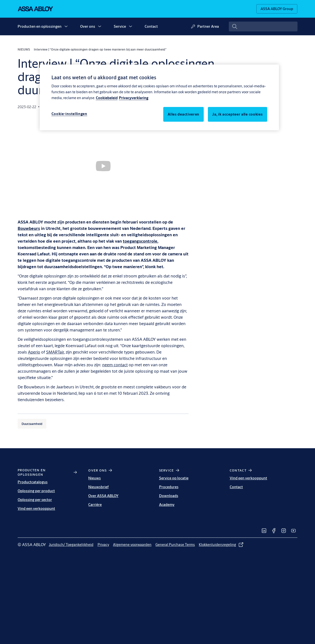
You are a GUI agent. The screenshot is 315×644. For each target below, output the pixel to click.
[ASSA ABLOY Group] (277, 9)
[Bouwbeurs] (29, 228)
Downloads (169, 496)
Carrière (95, 505)
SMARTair (55, 352)
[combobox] (263, 26)
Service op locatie (174, 478)
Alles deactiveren (183, 114)
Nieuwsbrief (98, 487)
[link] (264, 531)
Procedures (169, 487)
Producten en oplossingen (40, 26)
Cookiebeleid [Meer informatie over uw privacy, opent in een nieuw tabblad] (107, 98)
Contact (151, 26)
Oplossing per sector (35, 500)
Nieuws (94, 478)
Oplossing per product (36, 491)
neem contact (115, 365)
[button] (66, 26)
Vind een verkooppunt (36, 508)
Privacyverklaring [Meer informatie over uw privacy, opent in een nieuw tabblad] (134, 98)
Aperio (34, 352)
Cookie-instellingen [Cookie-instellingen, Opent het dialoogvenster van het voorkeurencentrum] (69, 114)
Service (120, 26)
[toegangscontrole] (140, 241)
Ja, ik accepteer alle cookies (237, 114)
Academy (167, 505)
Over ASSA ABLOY (103, 496)
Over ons (88, 26)
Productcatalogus (33, 482)
